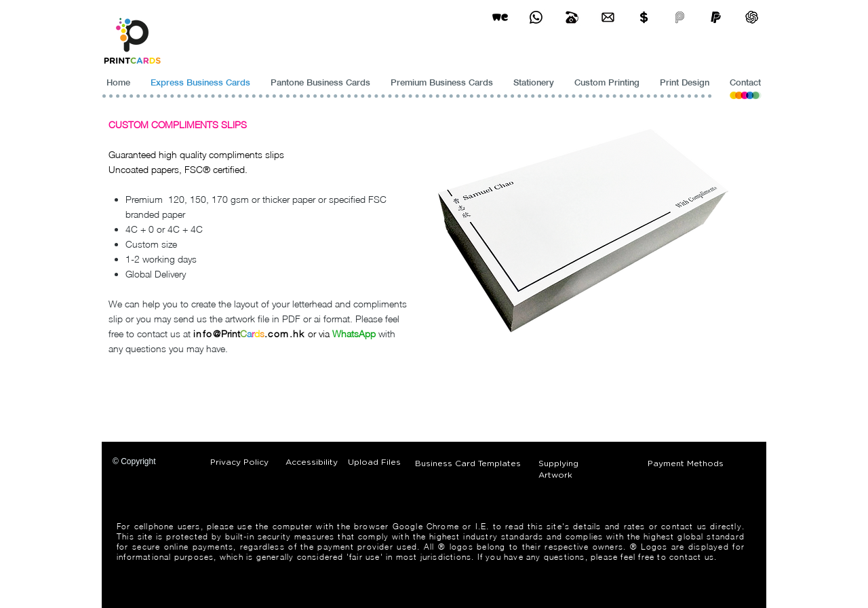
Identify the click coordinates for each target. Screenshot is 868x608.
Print (231, 334)
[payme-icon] (680, 17)
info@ (207, 334)
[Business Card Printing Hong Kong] (536, 17)
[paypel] (716, 17)
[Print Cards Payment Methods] (644, 17)
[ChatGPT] (752, 17)
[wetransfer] (500, 17)
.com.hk (285, 334)
